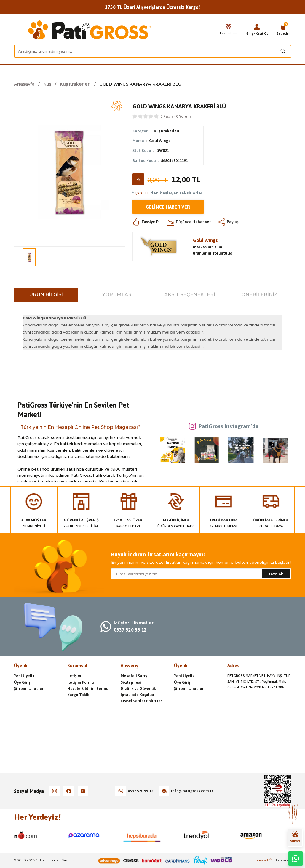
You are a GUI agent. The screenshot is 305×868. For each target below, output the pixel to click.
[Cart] (283, 30)
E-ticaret (283, 860)
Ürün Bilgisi (46, 295)
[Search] (153, 51)
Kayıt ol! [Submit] (276, 574)
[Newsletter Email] (201, 574)
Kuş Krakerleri (167, 131)
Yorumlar (117, 295)
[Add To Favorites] (117, 106)
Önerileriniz (259, 295)
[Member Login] (257, 27)
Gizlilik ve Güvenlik (138, 689)
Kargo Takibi (79, 695)
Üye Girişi (23, 682)
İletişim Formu (81, 682)
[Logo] (90, 30)
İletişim (74, 676)
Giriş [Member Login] (250, 33)
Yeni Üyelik (24, 676)
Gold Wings (160, 141)
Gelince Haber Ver (168, 207)
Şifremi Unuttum (30, 689)
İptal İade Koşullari (138, 695)
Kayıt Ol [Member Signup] (262, 33)
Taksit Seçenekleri (188, 295)
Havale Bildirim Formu (88, 689)
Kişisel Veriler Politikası (142, 701)
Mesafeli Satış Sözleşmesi (134, 679)
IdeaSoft (264, 860)
